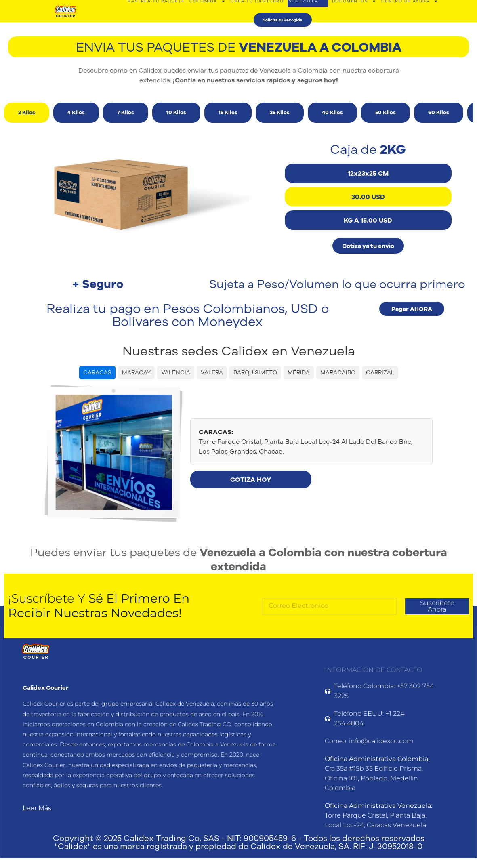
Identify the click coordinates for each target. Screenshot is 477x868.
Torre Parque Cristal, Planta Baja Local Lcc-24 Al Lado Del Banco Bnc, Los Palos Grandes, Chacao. (306, 441)
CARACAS (97, 372)
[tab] (27, 113)
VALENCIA (176, 372)
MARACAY (136, 372)
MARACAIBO (338, 372)
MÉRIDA (299, 372)
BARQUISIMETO (255, 372)
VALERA (212, 372)
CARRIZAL (380, 372)
